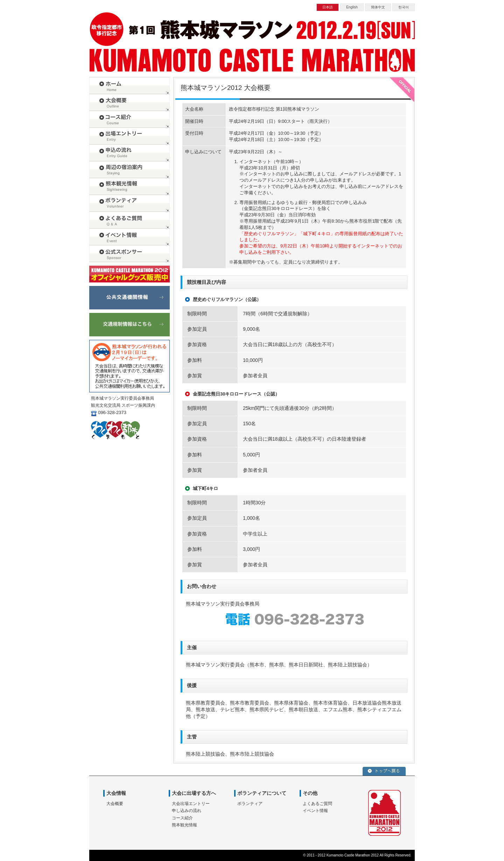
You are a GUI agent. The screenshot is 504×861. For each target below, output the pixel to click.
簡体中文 (378, 7)
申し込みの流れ (187, 811)
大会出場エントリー (191, 804)
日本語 (328, 7)
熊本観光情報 (184, 825)
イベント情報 (315, 811)
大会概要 (115, 804)
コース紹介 (182, 818)
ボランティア (250, 804)
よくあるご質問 (317, 804)
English (352, 7)
